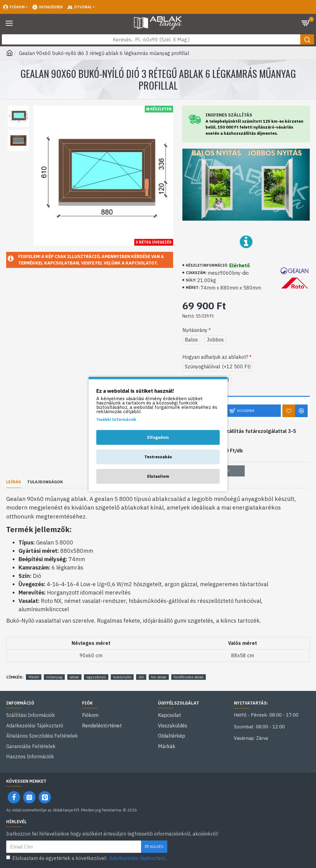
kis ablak (159, 677)
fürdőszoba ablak (189, 677)
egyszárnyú (96, 677)
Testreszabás (158, 457)
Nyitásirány (195, 330)
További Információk (116, 419)
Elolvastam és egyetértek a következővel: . (87, 858)
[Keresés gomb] (307, 39)
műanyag (54, 677)
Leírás (14, 482)
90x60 (34, 677)
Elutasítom (158, 476)
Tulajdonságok (45, 482)
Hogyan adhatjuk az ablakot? (215, 357)
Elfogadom (158, 437)
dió (141, 677)
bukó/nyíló (122, 677)
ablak (74, 677)
